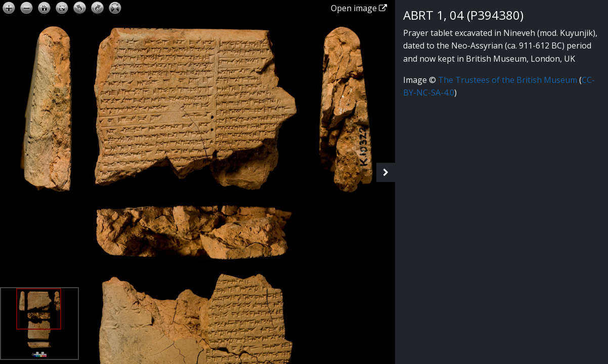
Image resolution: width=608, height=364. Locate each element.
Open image (359, 8)
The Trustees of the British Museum (508, 80)
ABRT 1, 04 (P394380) (463, 15)
